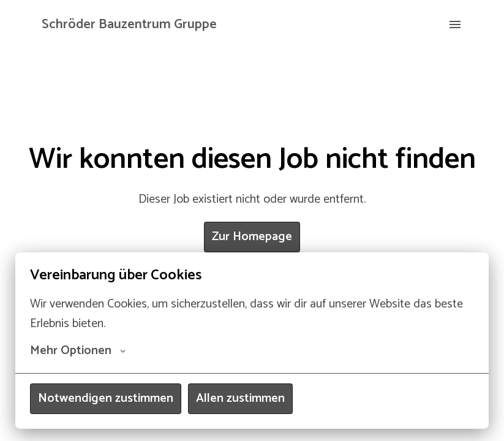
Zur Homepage (252, 237)
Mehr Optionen (78, 351)
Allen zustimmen (240, 398)
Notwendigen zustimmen (106, 398)
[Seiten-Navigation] (455, 24)
